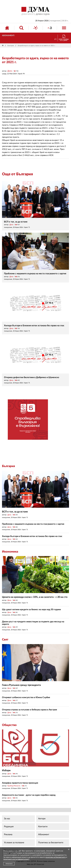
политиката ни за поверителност (16, 859)
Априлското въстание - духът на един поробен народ (29, 795)
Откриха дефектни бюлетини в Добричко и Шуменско (32, 377)
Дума (10, 71)
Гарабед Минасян (14, 786)
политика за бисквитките (56, 857)
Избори (6, 771)
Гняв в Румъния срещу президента (21, 685)
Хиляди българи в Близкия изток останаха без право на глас (34, 326)
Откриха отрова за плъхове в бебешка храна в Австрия (29, 710)
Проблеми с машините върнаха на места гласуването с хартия (35, 274)
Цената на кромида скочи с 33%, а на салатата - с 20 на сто (35, 597)
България (11, 46)
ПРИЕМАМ (9, 864)
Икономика (10, 552)
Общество (9, 725)
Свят (5, 640)
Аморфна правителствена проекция (20, 783)
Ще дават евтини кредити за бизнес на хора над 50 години (31, 609)
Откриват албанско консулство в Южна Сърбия (26, 697)
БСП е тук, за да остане (16, 222)
